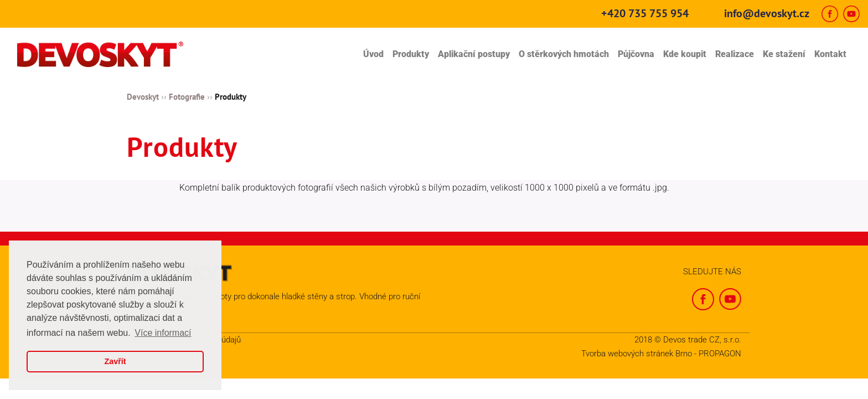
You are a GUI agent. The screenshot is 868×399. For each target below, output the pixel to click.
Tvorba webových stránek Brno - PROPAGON (661, 354)
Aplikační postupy (474, 54)
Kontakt (830, 54)
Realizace (735, 54)
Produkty (411, 54)
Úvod (373, 54)
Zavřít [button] (115, 361)
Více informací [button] (163, 333)
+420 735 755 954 (645, 13)
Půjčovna (636, 54)
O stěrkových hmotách (564, 54)
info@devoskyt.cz (767, 13)
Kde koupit (685, 54)
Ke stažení (784, 54)
